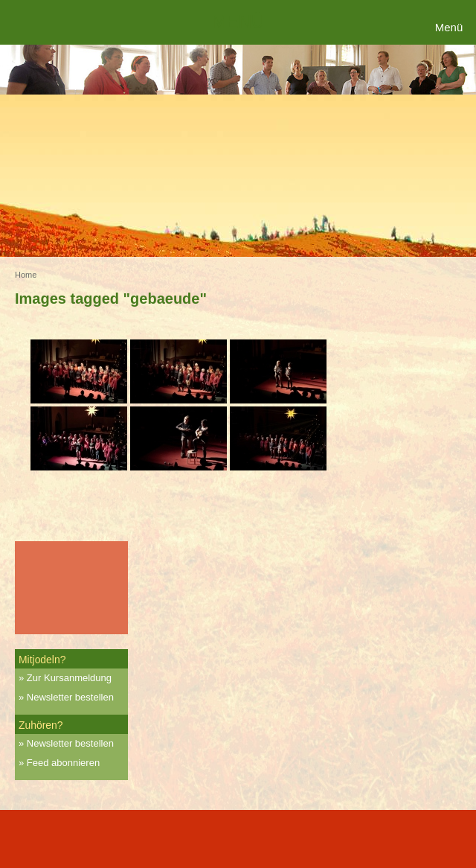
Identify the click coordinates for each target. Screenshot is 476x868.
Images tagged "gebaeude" (111, 299)
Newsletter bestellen (70, 697)
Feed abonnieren (63, 763)
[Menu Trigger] (451, 28)
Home (26, 275)
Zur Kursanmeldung (69, 678)
